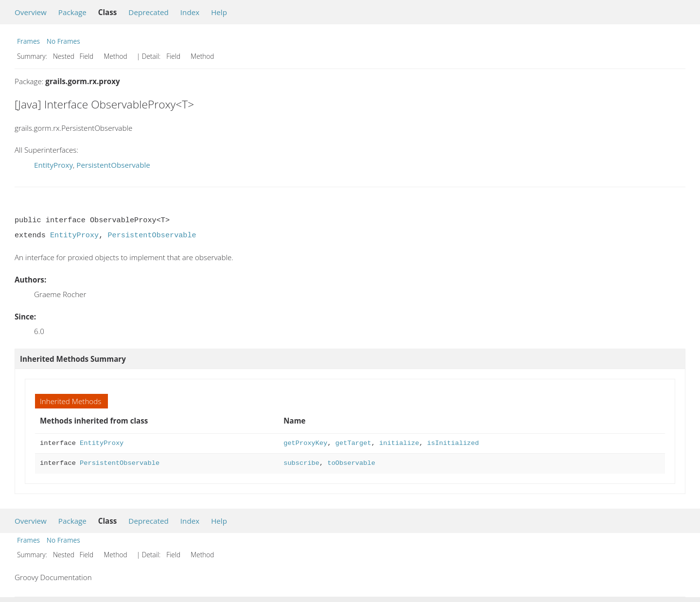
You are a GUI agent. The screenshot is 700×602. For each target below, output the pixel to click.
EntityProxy (53, 165)
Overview (31, 12)
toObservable (351, 463)
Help (219, 12)
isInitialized (453, 443)
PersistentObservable (113, 165)
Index (190, 12)
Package (72, 12)
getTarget (353, 443)
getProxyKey (305, 443)
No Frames (63, 41)
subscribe (301, 463)
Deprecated (149, 12)
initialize (399, 443)
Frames (28, 41)
